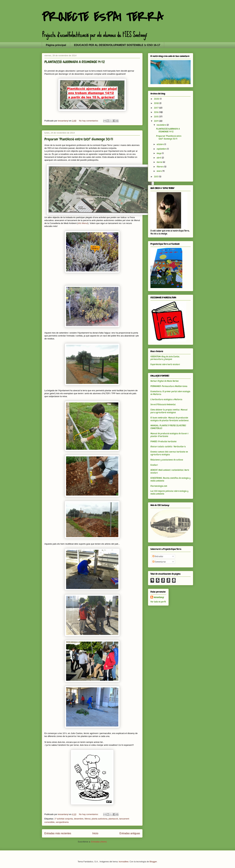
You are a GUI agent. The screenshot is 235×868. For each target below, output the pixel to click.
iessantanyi (159, 597)
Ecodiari (154, 465)
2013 (157, 177)
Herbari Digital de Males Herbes (165, 381)
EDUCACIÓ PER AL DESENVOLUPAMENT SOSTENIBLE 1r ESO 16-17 (117, 45)
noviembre (162, 125)
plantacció (113, 819)
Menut (87, 819)
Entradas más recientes (58, 833)
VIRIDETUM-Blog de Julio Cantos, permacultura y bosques (165, 358)
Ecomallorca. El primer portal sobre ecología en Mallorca (170, 393)
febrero (160, 167)
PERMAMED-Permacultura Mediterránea (169, 386)
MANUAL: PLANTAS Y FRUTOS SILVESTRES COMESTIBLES (168, 427)
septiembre (162, 149)
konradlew (124, 862)
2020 (157, 99)
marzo (160, 162)
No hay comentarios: (89, 121)
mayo (159, 153)
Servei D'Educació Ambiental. (163, 404)
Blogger (153, 862)
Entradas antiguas (130, 833)
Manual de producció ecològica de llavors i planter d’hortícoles (169, 435)
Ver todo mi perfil (158, 602)
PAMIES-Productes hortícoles (164, 441)
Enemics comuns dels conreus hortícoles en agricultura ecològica (169, 453)
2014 (157, 121)
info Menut (83, 223)
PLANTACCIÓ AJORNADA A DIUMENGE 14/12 (75, 62)
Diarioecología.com (159, 486)
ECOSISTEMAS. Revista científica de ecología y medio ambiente (170, 479)
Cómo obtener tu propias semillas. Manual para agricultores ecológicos (169, 411)
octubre (160, 144)
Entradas (158, 556)
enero (159, 171)
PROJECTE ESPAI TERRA (103, 17)
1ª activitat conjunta (64, 819)
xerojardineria (62, 822)
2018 (157, 103)
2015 (157, 117)
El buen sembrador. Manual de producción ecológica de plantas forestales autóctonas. (170, 419)
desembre (79, 819)
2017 (157, 108)
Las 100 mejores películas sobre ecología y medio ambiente (169, 492)
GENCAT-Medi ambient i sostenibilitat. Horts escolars (170, 471)
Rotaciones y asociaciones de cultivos (167, 460)
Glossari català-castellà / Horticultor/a (168, 446)
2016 (157, 112)
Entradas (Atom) (99, 842)
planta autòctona (100, 819)
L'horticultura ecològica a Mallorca (166, 399)
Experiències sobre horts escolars (165, 364)
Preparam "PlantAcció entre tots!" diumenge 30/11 (79, 139)
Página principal (56, 45)
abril (159, 158)
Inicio (95, 833)
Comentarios (159, 562)
